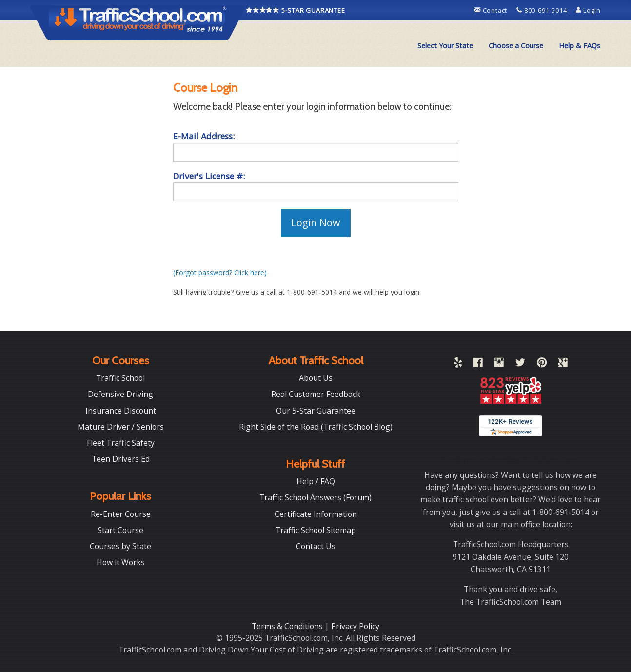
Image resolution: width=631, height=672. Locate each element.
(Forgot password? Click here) (220, 272)
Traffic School (120, 378)
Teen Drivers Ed (121, 459)
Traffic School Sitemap (316, 530)
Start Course (120, 530)
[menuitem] (445, 46)
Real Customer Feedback (316, 394)
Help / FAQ (316, 481)
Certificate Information (316, 514)
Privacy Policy (355, 626)
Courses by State (120, 546)
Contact (492, 10)
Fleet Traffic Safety (121, 443)
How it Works (121, 562)
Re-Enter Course (121, 514)
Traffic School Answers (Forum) (315, 497)
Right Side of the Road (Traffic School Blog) (316, 427)
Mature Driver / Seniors (121, 427)
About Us (316, 378)
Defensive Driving (120, 394)
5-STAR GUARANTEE (296, 10)
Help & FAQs (580, 46)
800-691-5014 (542, 10)
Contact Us (316, 546)
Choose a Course (516, 46)
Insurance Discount (121, 411)
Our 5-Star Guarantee (316, 411)
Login (588, 10)
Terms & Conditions (288, 626)
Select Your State (445, 46)
